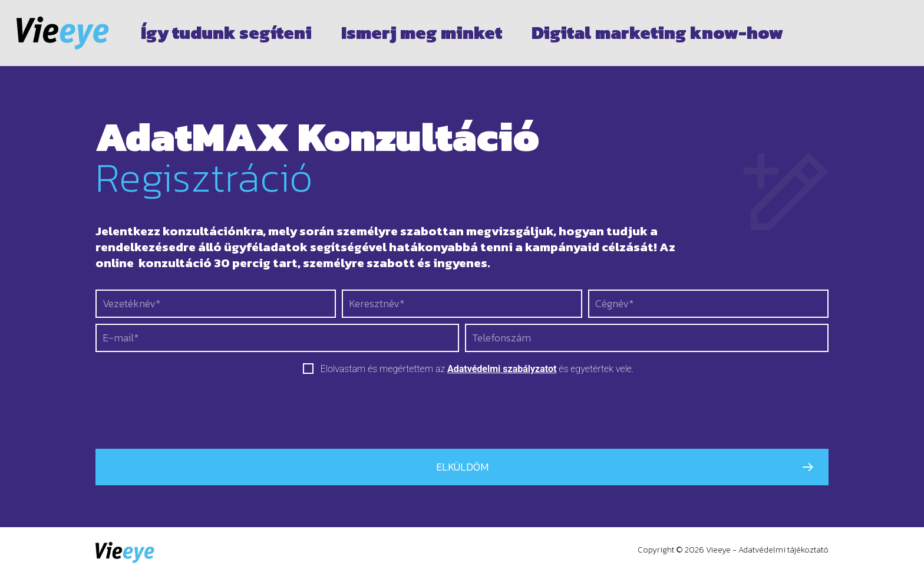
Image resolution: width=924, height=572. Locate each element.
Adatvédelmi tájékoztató (783, 550)
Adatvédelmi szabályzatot (502, 369)
